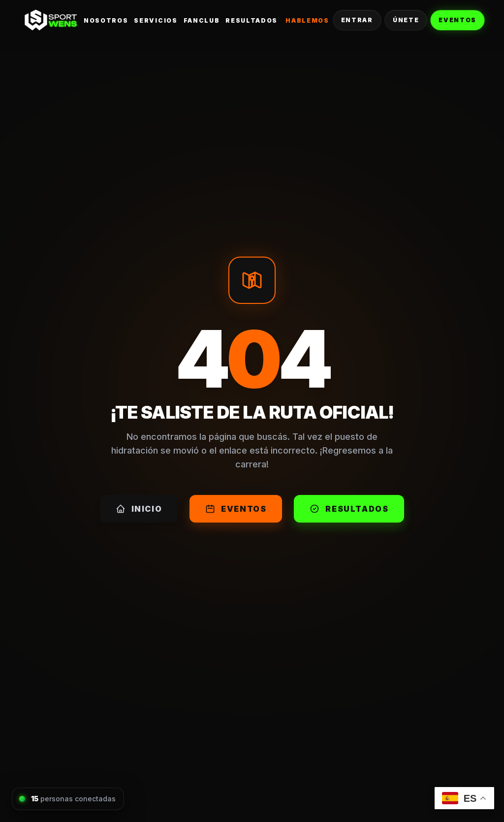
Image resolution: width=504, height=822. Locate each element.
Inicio (139, 509)
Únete (406, 20)
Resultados (252, 20)
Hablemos (307, 20)
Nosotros (106, 20)
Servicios (156, 20)
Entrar (357, 20)
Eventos (457, 20)
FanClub (202, 20)
